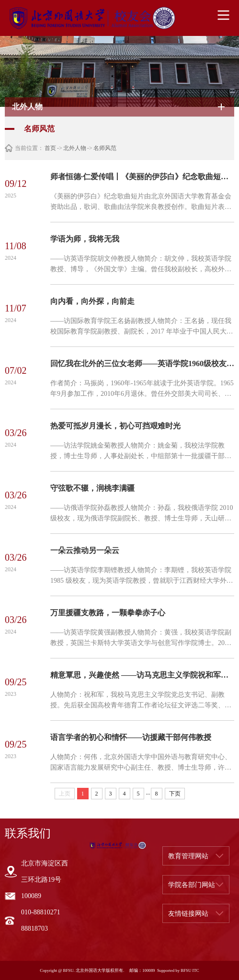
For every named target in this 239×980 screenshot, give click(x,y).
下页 (175, 794)
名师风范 (105, 148)
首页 (50, 148)
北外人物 (75, 148)
